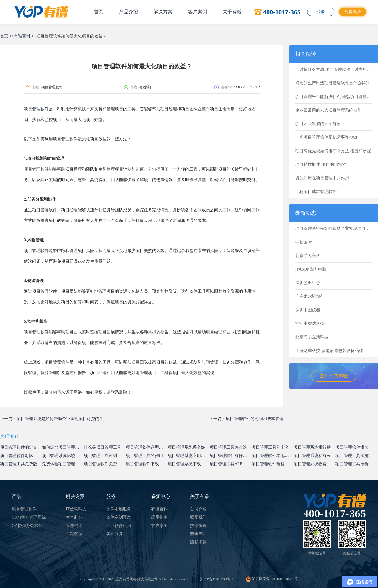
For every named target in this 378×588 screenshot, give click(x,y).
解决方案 (163, 12)
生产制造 (74, 517)
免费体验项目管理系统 (63, 464)
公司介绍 (198, 509)
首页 (99, 12)
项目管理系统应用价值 (188, 456)
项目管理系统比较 (58, 456)
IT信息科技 (76, 509)
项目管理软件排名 (352, 447)
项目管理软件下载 (142, 464)
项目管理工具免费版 (19, 464)
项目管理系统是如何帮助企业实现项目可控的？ (60, 419)
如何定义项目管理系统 (63, 447)
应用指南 (159, 517)
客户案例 (198, 12)
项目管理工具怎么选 (228, 447)
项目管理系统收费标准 (314, 464)
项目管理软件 (36, 109)
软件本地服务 (119, 509)
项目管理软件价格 (268, 464)
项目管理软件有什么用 (230, 456)
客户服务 (115, 534)
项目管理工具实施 (352, 456)
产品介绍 (128, 12)
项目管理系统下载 (184, 464)
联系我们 (198, 517)
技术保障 (198, 526)
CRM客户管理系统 (29, 517)
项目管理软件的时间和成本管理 (255, 419)
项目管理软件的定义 (19, 447)
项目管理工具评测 (100, 456)
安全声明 (198, 534)
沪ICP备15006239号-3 (217, 579)
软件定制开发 (119, 517)
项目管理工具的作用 (144, 456)
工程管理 (74, 534)
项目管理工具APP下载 (230, 464)
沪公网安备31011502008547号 (272, 579)
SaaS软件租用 (119, 526)
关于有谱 (232, 12)
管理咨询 (74, 526)
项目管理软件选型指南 (146, 447)
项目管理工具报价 (352, 464)
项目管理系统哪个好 (186, 447)
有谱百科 (22, 36)
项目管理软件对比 (17, 456)
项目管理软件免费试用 (105, 464)
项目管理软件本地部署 (272, 456)
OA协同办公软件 (27, 526)
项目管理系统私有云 (312, 456)
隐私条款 (198, 542)
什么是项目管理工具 (102, 447)
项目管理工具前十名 (270, 447)
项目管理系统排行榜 (312, 447)
